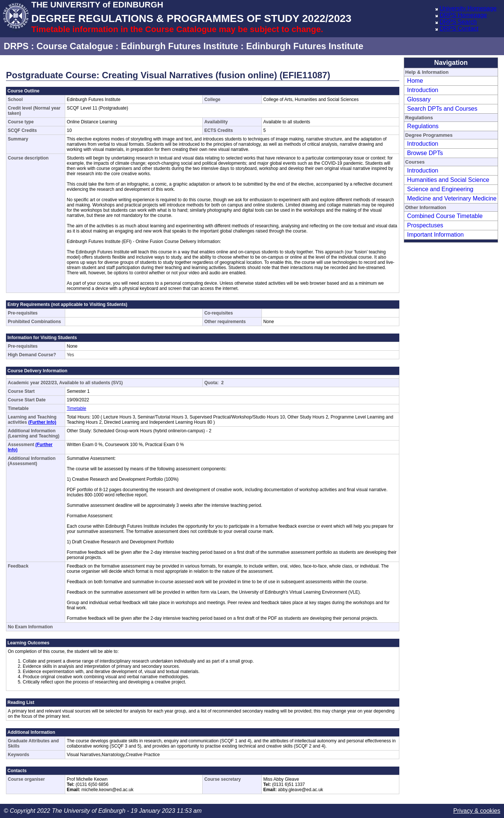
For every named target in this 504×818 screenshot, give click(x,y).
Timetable (76, 408)
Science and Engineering (440, 189)
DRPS (16, 46)
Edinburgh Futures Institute (180, 46)
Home (415, 81)
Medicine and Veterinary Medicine (452, 198)
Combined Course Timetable (445, 216)
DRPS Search (458, 22)
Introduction (423, 90)
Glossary (419, 99)
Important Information (435, 235)
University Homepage (468, 8)
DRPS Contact (459, 29)
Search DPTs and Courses (442, 109)
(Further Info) (42, 422)
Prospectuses (425, 225)
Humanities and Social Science (448, 180)
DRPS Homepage (463, 15)
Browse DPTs (425, 153)
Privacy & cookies (477, 811)
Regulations (423, 126)
